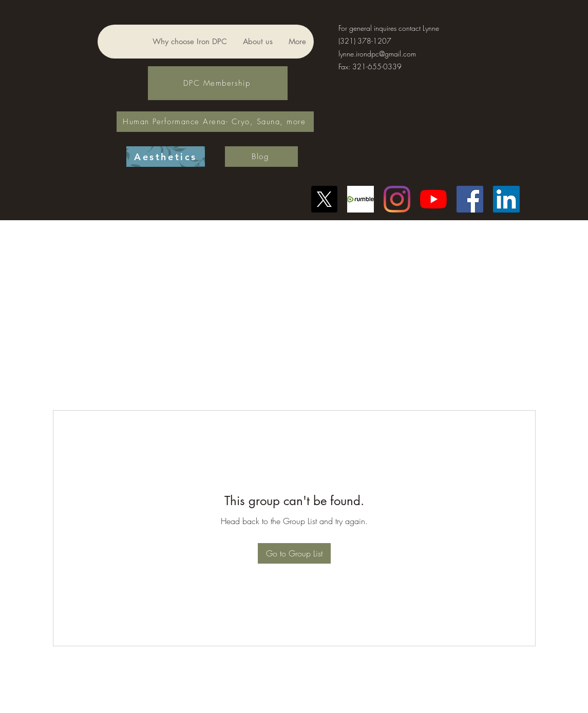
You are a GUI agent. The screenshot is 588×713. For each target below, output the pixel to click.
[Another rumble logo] (361, 199)
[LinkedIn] (506, 199)
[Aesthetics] (166, 157)
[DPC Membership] (218, 83)
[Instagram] (397, 199)
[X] (324, 199)
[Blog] (261, 157)
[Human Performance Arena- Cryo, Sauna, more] (215, 122)
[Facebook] (470, 199)
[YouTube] (433, 199)
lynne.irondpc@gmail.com (377, 54)
